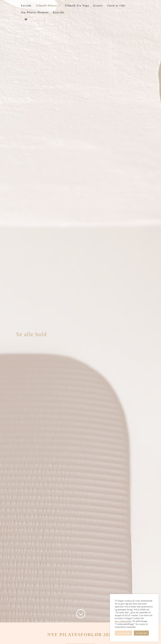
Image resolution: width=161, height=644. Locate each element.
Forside (26, 6)
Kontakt (59, 13)
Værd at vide (116, 6)
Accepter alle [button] (141, 633)
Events (98, 6)
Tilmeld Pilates (46, 6)
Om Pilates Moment (35, 13)
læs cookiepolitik (123, 621)
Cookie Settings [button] (124, 633)
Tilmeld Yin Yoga (77, 6)
